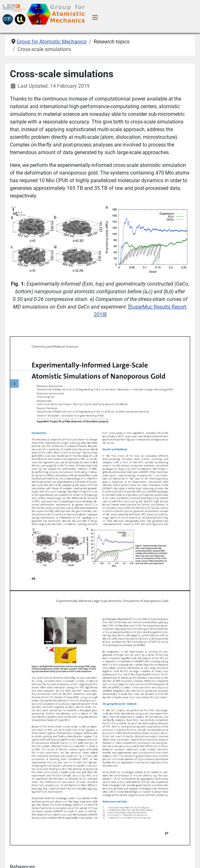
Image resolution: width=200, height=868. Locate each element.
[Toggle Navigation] (95, 18)
